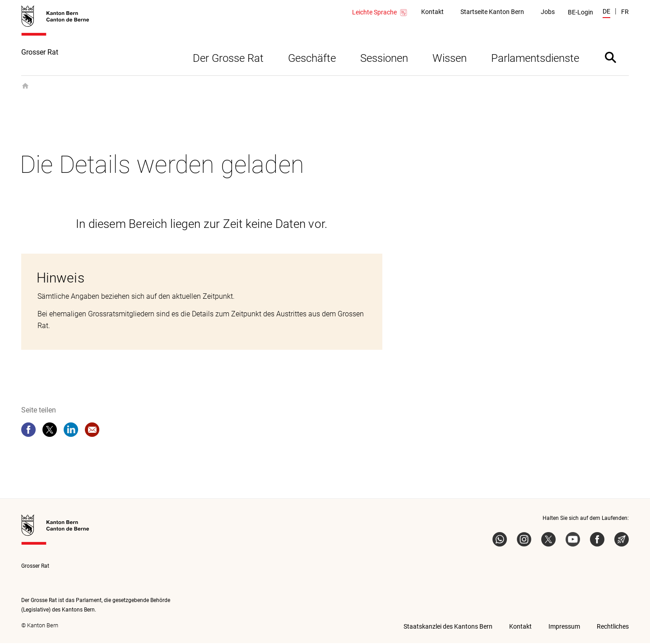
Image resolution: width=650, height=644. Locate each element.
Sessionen (384, 59)
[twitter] (50, 431)
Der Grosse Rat (228, 59)
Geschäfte (312, 59)
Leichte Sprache (380, 13)
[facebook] (28, 431)
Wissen (450, 59)
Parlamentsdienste (535, 59)
